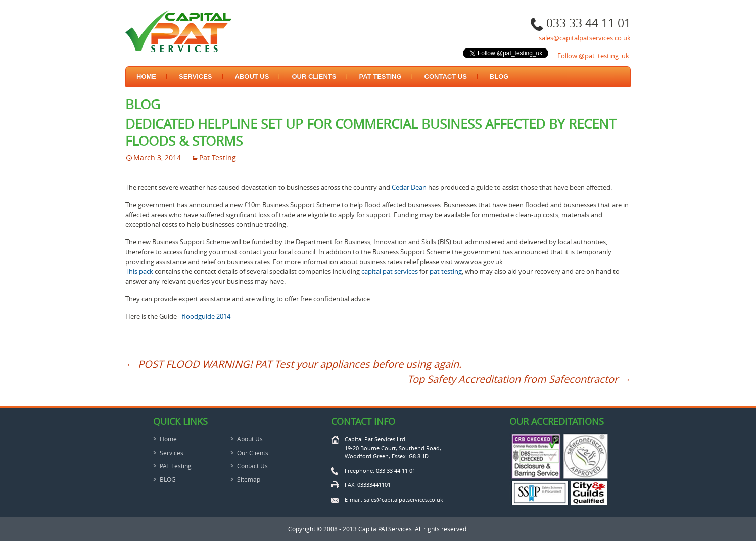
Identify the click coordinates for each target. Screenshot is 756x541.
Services (196, 77)
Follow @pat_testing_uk (593, 56)
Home (146, 77)
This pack (139, 271)
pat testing (446, 271)
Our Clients (314, 77)
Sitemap (249, 479)
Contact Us (446, 77)
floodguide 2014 (206, 316)
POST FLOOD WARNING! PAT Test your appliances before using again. (293, 364)
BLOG (499, 77)
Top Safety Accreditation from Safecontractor (519, 379)
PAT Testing (381, 77)
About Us (252, 77)
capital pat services (390, 271)
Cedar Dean (409, 187)
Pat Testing (218, 157)
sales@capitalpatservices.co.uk (585, 38)
